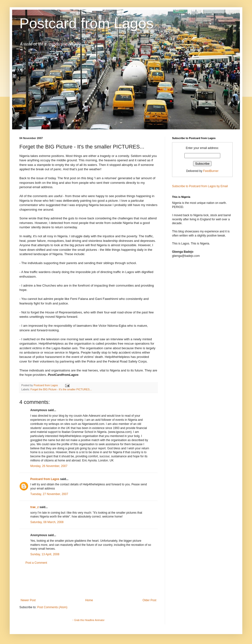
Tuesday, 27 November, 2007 (49, 494)
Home (89, 600)
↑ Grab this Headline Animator (89, 620)
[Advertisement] (88, 582)
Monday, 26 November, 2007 (49, 466)
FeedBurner (211, 171)
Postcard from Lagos (87, 23)
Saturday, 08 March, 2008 (47, 522)
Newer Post (28, 600)
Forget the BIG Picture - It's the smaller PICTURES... (61, 389)
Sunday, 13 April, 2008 (45, 554)
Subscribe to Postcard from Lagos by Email (200, 186)
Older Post (149, 600)
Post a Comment (36, 563)
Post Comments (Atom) (52, 607)
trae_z (35, 507)
